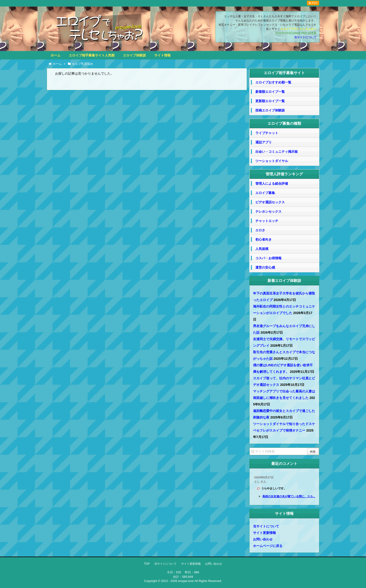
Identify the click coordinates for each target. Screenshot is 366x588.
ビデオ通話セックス (270, 202)
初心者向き (264, 239)
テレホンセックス (268, 211)
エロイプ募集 (265, 193)
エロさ (260, 230)
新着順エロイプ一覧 (270, 92)
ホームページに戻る (268, 546)
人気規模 (262, 249)
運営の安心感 (265, 267)
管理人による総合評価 (272, 183)
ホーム (56, 55)
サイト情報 (162, 55)
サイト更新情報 (264, 533)
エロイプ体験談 (134, 55)
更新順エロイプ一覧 (270, 101)
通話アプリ (264, 142)
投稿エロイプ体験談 (270, 110)
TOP (147, 564)
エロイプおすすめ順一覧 (273, 82)
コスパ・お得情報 (268, 258)
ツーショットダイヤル (272, 161)
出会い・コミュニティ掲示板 (277, 152)
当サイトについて (305, 37)
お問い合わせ (263, 539)
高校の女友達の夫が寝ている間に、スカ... (289, 496)
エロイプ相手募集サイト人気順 (92, 55)
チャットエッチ (267, 221)
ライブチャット (267, 133)
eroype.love (186, 581)
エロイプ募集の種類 (284, 123)
